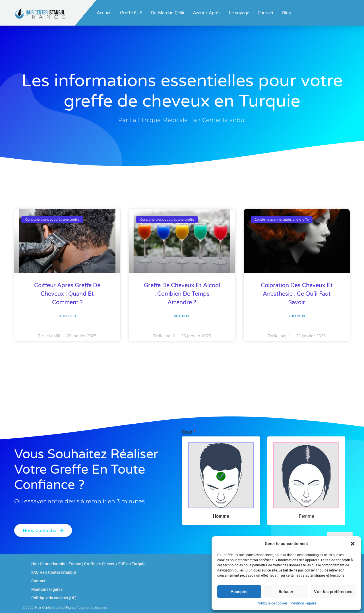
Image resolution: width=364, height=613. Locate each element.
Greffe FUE (131, 13)
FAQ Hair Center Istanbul (54, 572)
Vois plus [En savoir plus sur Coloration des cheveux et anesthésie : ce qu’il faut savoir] (297, 316)
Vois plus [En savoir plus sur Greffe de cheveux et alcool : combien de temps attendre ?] (182, 316)
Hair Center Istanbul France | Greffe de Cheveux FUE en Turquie (88, 564)
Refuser (286, 592)
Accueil (104, 13)
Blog (287, 13)
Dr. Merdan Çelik (168, 13)
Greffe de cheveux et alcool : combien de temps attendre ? (182, 294)
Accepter (239, 592)
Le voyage (239, 13)
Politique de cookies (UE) (54, 598)
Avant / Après (207, 13)
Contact (266, 13)
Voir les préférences (333, 592)
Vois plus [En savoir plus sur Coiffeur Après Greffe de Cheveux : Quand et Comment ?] (67, 316)
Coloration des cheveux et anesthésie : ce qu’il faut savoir (297, 294)
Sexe (189, 432)
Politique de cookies (272, 603)
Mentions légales (303, 603)
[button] (353, 544)
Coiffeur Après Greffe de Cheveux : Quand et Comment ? (67, 294)
